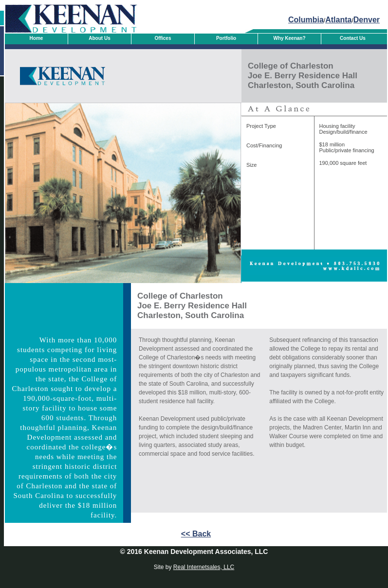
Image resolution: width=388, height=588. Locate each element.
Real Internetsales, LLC (204, 567)
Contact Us (353, 38)
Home (37, 38)
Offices (163, 38)
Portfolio (226, 38)
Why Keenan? (289, 38)
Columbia (306, 20)
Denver (367, 20)
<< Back (196, 534)
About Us (99, 38)
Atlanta (338, 20)
